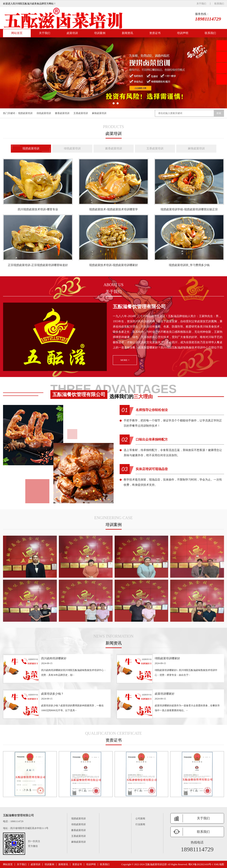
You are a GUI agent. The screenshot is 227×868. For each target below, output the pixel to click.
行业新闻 (140, 824)
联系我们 (219, 4)
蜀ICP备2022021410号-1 (201, 864)
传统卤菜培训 (44, 113)
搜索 (219, 113)
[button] (110, 103)
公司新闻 (140, 819)
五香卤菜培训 (81, 113)
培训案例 (100, 33)
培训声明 (183, 33)
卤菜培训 (72, 33)
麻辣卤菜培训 (99, 113)
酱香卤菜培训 (62, 113)
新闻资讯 (127, 33)
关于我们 (201, 4)
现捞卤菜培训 (25, 113)
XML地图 (219, 864)
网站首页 (17, 33)
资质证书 (155, 33)
